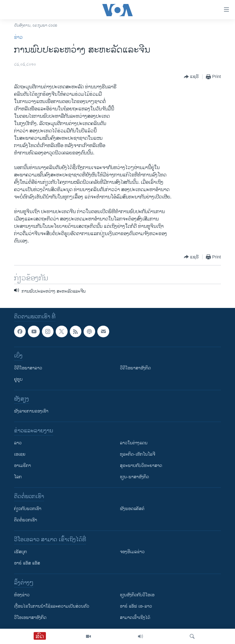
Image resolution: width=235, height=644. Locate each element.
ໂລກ (18, 477)
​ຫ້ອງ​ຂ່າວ (22, 595)
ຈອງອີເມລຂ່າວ (132, 552)
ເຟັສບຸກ (21, 552)
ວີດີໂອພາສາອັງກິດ (135, 368)
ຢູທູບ (18, 379)
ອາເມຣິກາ (22, 466)
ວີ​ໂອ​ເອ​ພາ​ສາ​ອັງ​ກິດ (30, 618)
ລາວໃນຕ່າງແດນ (134, 443)
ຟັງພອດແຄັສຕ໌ (132, 509)
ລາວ (18, 443)
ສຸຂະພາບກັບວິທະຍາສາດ (141, 466)
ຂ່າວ (18, 37)
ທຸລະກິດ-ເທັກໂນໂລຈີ (138, 454)
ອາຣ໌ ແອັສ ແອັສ (27, 563)
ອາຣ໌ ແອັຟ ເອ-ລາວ (136, 606)
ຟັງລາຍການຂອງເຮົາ (31, 411)
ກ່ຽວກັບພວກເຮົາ (28, 509)
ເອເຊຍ (20, 454)
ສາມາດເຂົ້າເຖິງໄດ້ (135, 618)
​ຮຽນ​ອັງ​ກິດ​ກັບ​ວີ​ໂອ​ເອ (137, 595)
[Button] (191, 77)
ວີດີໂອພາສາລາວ (28, 368)
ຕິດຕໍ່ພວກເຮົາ (26, 520)
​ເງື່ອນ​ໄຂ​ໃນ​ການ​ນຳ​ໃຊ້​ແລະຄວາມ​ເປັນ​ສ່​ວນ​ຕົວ (52, 606)
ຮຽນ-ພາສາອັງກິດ (134, 477)
